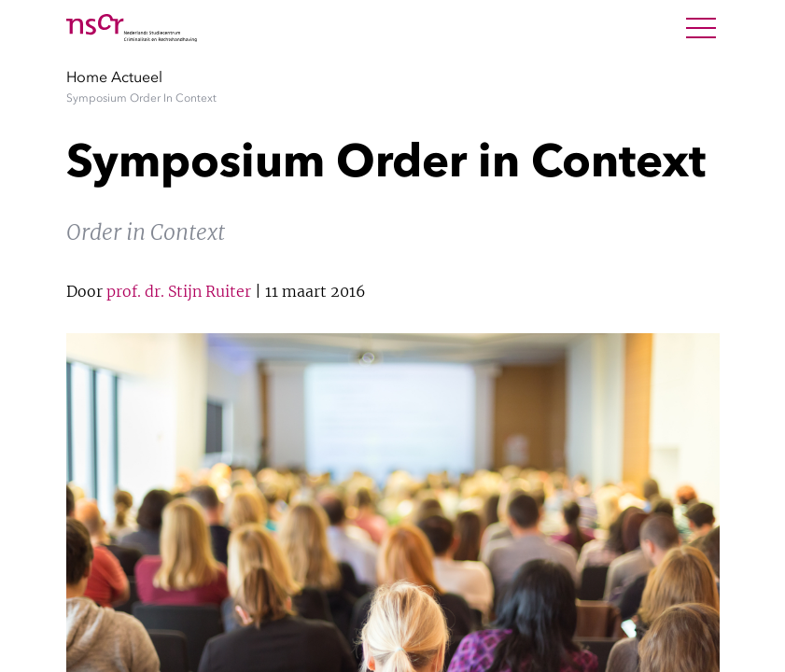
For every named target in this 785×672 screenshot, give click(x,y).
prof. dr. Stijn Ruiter (179, 291)
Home (87, 77)
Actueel (137, 77)
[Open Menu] (701, 28)
